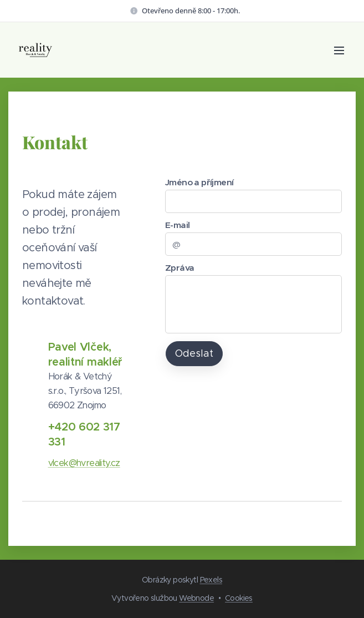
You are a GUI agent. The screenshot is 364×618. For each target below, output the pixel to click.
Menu (339, 50)
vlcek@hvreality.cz (84, 463)
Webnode (196, 598)
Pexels (211, 580)
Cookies (239, 598)
